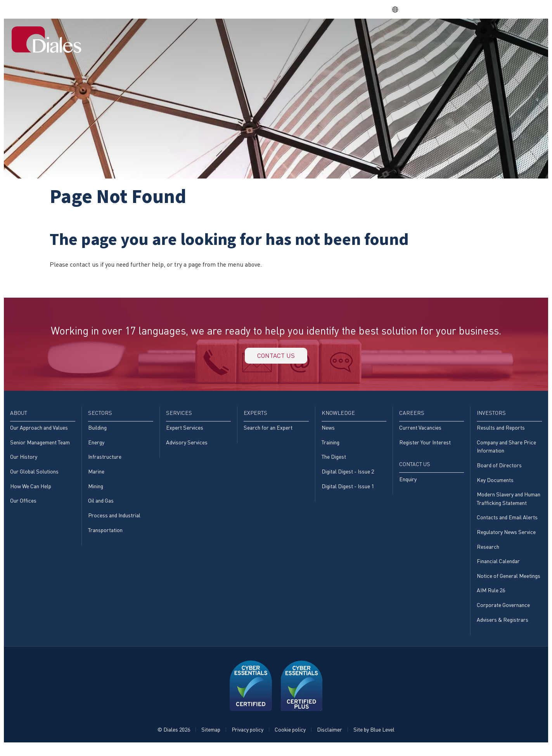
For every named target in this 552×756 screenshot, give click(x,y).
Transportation (105, 537)
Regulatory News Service (506, 539)
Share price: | (350, 9)
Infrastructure (105, 462)
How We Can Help (31, 492)
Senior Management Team (40, 447)
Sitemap (211, 739)
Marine (96, 477)
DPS (430, 9)
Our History (24, 462)
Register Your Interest (425, 447)
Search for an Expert (268, 432)
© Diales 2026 (174, 739)
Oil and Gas (101, 507)
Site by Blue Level (374, 739)
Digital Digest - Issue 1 (348, 492)
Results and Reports (501, 432)
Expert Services (185, 432)
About (235, 36)
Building (97, 432)
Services (306, 36)
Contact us (276, 358)
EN (399, 9)
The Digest (334, 462)
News (328, 432)
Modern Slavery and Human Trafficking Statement (509, 505)
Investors (469, 36)
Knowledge (386, 36)
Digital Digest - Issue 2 (348, 477)
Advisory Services (187, 447)
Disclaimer (330, 739)
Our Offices (23, 507)
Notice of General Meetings (509, 584)
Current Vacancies (420, 432)
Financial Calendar (498, 569)
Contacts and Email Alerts (507, 524)
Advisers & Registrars (503, 629)
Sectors (269, 36)
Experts (344, 36)
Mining (96, 492)
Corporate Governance (503, 614)
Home (206, 36)
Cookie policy (290, 739)
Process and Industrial (114, 522)
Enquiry (408, 485)
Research (488, 554)
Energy (96, 447)
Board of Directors (499, 471)
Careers (428, 36)
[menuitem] (206, 37)
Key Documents (495, 486)
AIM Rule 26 (491, 599)
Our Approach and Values (39, 432)
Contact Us (517, 36)
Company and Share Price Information (506, 451)
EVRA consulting (468, 9)
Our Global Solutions (34, 477)
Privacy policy (247, 739)
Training (331, 447)
